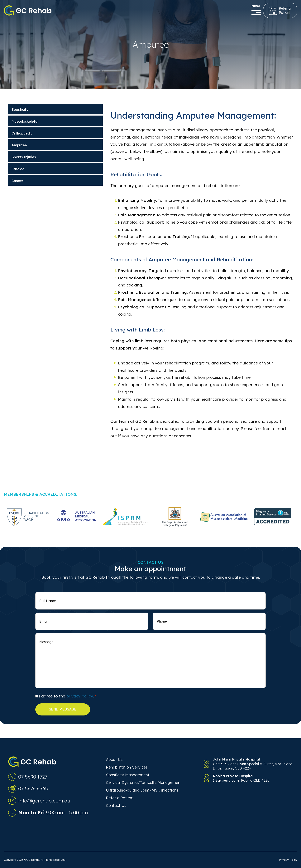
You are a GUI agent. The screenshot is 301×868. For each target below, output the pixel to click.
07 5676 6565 (33, 789)
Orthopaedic (22, 133)
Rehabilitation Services (127, 767)
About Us (114, 759)
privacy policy (80, 696)
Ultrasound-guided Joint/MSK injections (142, 790)
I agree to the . (67, 696)
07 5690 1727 (33, 777)
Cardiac (18, 169)
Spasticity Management (128, 775)
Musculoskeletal (25, 121)
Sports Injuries (24, 157)
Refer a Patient (120, 798)
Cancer (17, 181)
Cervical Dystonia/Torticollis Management (144, 782)
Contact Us (116, 805)
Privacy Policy (288, 860)
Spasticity (20, 110)
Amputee (19, 145)
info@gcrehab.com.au (44, 801)
